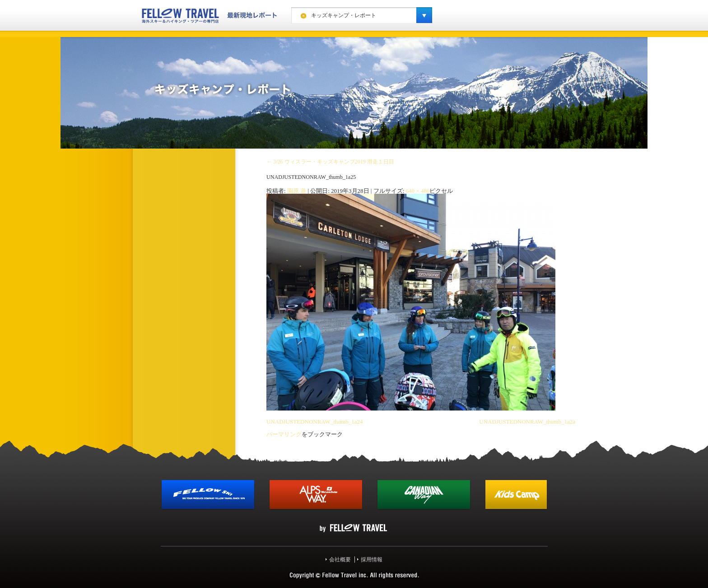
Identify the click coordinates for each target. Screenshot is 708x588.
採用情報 (372, 560)
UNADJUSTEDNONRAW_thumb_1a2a (527, 422)
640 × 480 (418, 191)
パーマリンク (284, 434)
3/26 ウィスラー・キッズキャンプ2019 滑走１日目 (330, 162)
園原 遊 (297, 191)
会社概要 (340, 560)
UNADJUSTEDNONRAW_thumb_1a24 (314, 422)
